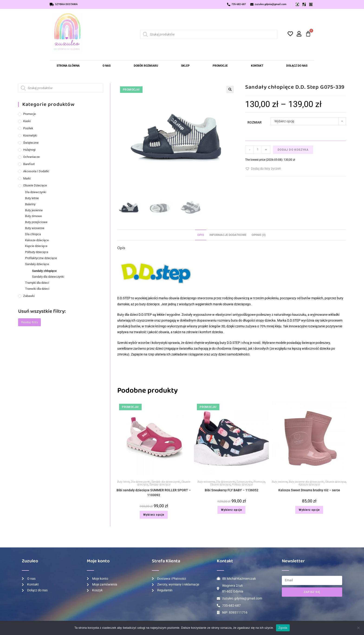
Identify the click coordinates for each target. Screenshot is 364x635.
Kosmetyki (30, 135)
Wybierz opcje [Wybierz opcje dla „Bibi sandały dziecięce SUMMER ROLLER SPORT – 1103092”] (154, 515)
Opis (201, 235)
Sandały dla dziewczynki (166, 482)
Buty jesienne (280, 482)
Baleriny (30, 204)
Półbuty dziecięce (242, 485)
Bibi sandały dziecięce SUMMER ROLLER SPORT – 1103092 (154, 493)
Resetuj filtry (29, 322)
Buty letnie (123, 482)
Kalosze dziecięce (309, 485)
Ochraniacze (31, 157)
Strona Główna (68, 66)
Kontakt (257, 66)
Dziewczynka (244, 482)
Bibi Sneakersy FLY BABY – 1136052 (232, 491)
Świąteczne (31, 143)
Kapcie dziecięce (36, 246)
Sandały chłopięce (44, 271)
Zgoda (283, 628)
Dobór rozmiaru (146, 66)
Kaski (27, 121)
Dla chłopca (33, 234)
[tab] (201, 235)
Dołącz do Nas (297, 66)
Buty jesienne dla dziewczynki (306, 482)
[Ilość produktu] (258, 150)
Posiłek (28, 128)
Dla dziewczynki (141, 482)
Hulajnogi (29, 150)
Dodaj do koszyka (293, 150)
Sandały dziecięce (160, 485)
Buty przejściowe (36, 222)
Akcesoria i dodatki (36, 171)
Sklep (185, 66)
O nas (107, 66)
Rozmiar (255, 122)
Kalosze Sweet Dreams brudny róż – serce (309, 491)
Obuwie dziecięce (220, 485)
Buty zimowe (33, 216)
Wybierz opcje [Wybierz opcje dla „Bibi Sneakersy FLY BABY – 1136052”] (232, 510)
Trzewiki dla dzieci (37, 289)
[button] (230, 89)
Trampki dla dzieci (37, 283)
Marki (27, 178)
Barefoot (29, 164)
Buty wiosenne (206, 482)
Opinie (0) (259, 235)
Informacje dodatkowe (228, 235)
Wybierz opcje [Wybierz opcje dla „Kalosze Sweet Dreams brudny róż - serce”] (309, 510)
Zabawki (29, 296)
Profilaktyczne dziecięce (41, 258)
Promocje (220, 66)
